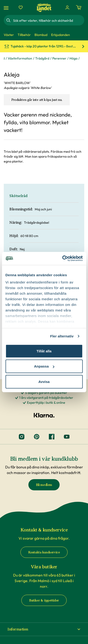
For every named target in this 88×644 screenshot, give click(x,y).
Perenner (59, 58)
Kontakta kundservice (44, 552)
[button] (44, 629)
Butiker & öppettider (44, 600)
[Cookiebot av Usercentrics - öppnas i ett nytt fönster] (63, 258)
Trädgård (42, 58)
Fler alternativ (62, 336)
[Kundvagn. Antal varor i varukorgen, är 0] (79, 7)
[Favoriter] (21, 7)
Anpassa (44, 366)
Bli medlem (44, 485)
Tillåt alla (44, 351)
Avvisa (44, 381)
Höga (73, 58)
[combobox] (48, 20)
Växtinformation (20, 58)
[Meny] (7, 8)
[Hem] (44, 8)
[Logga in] (67, 7)
